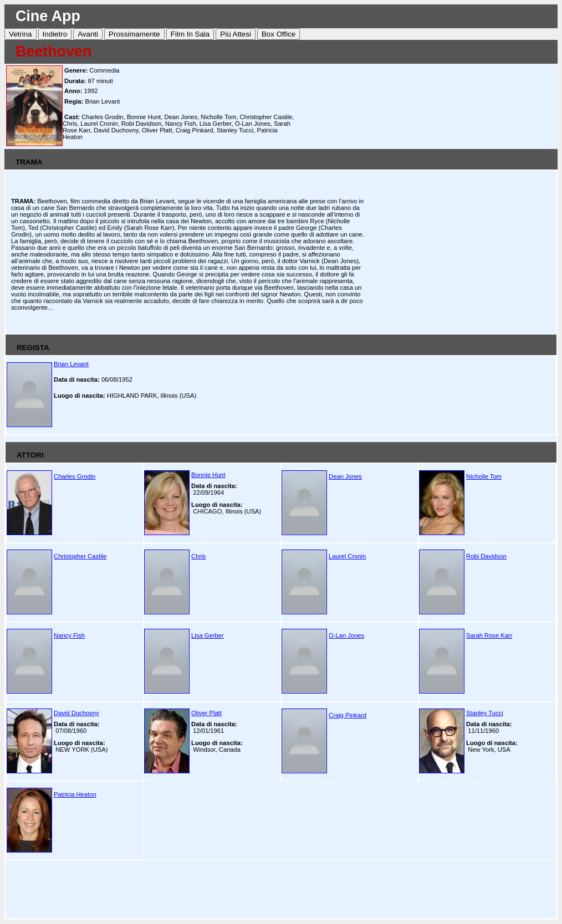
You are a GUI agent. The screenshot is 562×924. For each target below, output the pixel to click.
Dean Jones (345, 476)
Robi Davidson (486, 556)
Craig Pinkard (348, 715)
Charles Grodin (75, 476)
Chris (198, 556)
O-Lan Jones (346, 635)
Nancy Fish (69, 635)
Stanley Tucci (485, 713)
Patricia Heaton (75, 794)
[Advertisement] (428, 106)
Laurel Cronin (347, 556)
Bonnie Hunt (208, 475)
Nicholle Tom (484, 476)
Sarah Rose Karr (489, 635)
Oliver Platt (206, 713)
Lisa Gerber (207, 635)
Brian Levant (71, 364)
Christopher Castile (80, 556)
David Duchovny (76, 713)
